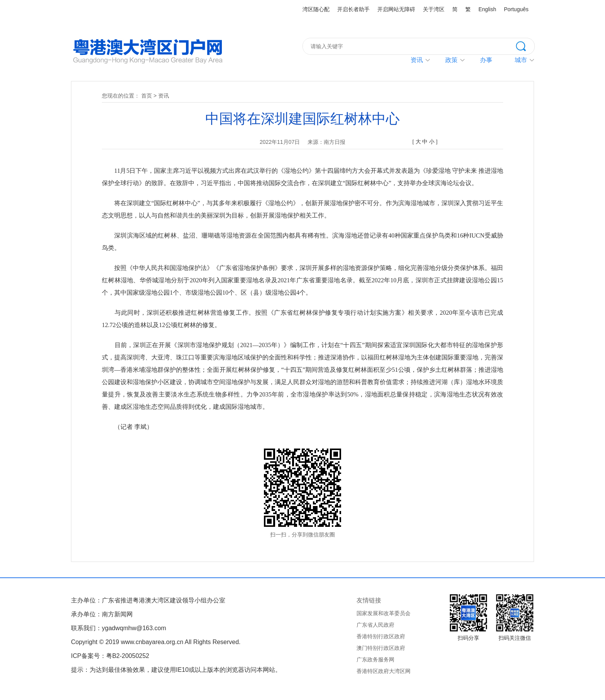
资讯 (417, 60)
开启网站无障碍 (396, 9)
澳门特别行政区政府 (381, 648)
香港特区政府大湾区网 (384, 671)
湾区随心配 (316, 9)
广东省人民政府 (375, 625)
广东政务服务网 (375, 660)
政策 (451, 60)
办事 (486, 60)
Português (516, 9)
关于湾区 (434, 9)
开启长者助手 (353, 9)
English (487, 9)
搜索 (525, 46)
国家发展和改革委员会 (384, 613)
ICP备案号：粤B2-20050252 (110, 656)
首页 (147, 96)
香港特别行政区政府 (381, 636)
